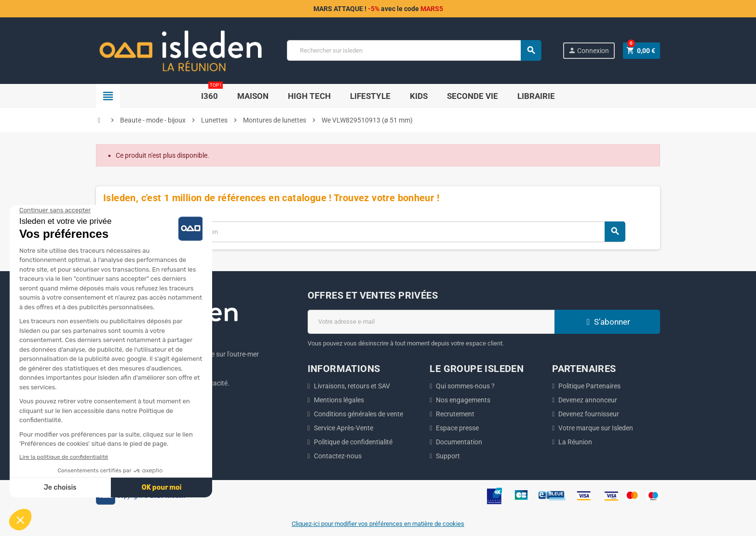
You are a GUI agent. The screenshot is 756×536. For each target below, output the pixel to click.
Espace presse (457, 428)
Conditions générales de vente (358, 414)
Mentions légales (339, 400)
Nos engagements (463, 400)
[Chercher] (414, 50)
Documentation (459, 442)
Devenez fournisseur (589, 414)
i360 (212, 92)
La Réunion (575, 442)
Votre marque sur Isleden (596, 428)
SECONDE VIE (472, 96)
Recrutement (455, 414)
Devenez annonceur (588, 400)
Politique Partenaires (589, 386)
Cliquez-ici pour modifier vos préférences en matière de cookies (378, 524)
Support (448, 456)
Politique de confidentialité (353, 442)
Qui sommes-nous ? (465, 386)
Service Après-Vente (344, 428)
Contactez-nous (338, 456)
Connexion (588, 50)
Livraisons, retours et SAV (352, 386)
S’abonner (607, 322)
